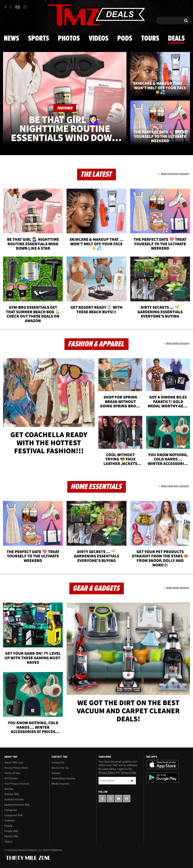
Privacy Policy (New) (16, 768)
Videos (99, 39)
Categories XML (14, 815)
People (8, 826)
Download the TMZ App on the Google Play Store (163, 778)
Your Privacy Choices (17, 784)
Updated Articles (14, 799)
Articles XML (12, 794)
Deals (176, 39)
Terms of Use (12, 773)
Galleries (9, 821)
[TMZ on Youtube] (18, 7)
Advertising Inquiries (63, 778)
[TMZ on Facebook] (5, 7)
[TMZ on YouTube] (119, 799)
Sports (39, 39)
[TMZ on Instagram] (25, 7)
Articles (9, 789)
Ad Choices (11, 778)
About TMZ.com (14, 763)
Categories (11, 810)
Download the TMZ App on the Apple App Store (163, 765)
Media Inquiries (60, 784)
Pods (125, 39)
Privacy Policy (107, 773)
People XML (11, 831)
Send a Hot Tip (60, 768)
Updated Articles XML (17, 805)
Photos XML (11, 836)
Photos (69, 39)
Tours (150, 39)
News (11, 39)
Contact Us (58, 763)
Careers (56, 773)
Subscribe (132, 781)
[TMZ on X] (11, 7)
